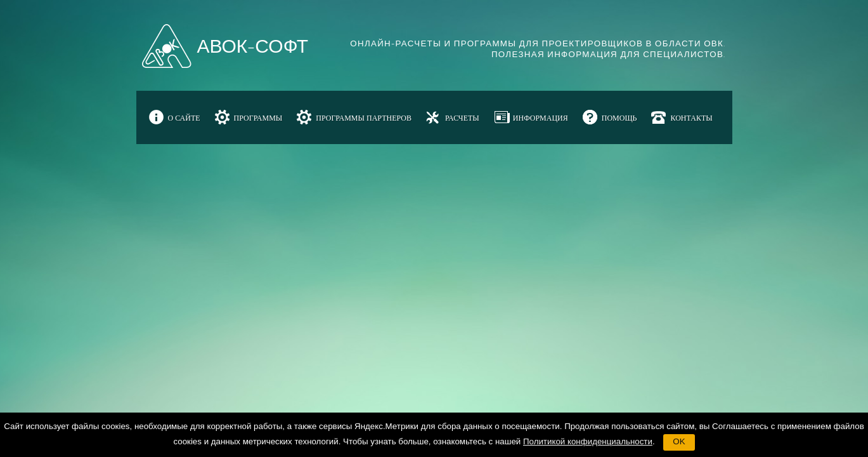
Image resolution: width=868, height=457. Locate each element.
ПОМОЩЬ (619, 118)
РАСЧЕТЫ (462, 118)
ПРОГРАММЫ (258, 118)
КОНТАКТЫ (691, 118)
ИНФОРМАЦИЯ (541, 118)
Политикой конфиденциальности (588, 441)
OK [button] (679, 441)
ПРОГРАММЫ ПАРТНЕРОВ (364, 118)
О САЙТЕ (184, 118)
